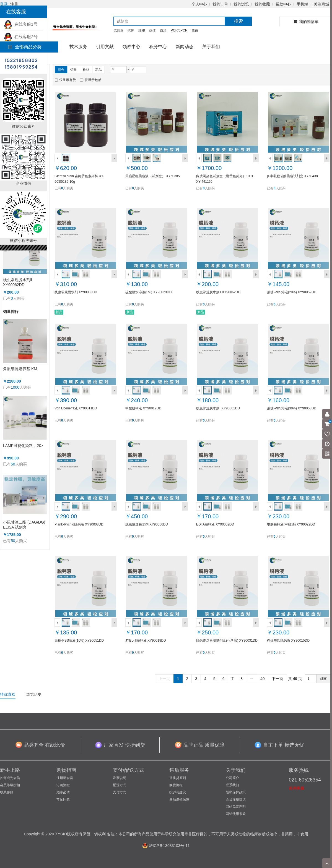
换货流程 (176, 785)
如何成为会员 (10, 778)
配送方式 (120, 785)
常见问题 (63, 799)
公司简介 (232, 778)
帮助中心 (283, 4)
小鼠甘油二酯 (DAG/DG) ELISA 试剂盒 (24, 525)
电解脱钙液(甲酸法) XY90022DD (291, 524)
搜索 (238, 21)
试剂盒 (118, 30)
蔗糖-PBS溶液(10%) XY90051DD (79, 640)
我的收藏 (262, 4)
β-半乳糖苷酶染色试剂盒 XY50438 (292, 176)
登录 (4, 4)
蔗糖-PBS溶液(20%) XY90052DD (292, 292)
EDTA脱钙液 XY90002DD (215, 524)
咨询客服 (297, 788)
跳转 (323, 679)
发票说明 (120, 778)
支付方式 (120, 792)
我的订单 (220, 4)
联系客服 (7, 792)
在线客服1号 (21, 24)
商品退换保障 (179, 799)
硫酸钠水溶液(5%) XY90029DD (148, 292)
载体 (152, 30)
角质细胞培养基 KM (20, 369)
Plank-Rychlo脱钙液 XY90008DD (79, 524)
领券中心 (131, 47)
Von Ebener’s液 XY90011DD (76, 408)
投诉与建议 (178, 792)
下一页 (277, 679)
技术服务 (78, 47)
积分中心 (158, 47)
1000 (15, 387)
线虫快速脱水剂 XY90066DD (147, 524)
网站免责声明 (236, 807)
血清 (163, 30)
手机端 (302, 4)
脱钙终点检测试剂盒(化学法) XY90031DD (227, 640)
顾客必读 (63, 792)
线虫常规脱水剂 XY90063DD (76, 292)
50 (13, 464)
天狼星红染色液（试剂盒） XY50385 (153, 176)
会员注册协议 (236, 799)
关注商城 (321, 4)
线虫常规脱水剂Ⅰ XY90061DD (218, 408)
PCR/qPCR (179, 30)
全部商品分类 (25, 47)
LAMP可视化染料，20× (23, 446)
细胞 (142, 30)
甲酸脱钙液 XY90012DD (143, 408)
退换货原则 (178, 778)
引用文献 (105, 47)
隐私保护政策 (236, 792)
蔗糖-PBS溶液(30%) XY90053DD (292, 408)
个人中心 (199, 4)
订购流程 (63, 785)
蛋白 (195, 30)
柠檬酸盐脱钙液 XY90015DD (288, 640)
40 (263, 679)
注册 (14, 4)
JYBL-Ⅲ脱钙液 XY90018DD (146, 640)
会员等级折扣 (10, 785)
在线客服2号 (21, 37)
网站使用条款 (236, 814)
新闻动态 (185, 47)
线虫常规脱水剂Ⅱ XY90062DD (18, 282)
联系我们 (232, 785)
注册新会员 (65, 778)
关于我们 (211, 47)
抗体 (131, 30)
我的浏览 (241, 4)
